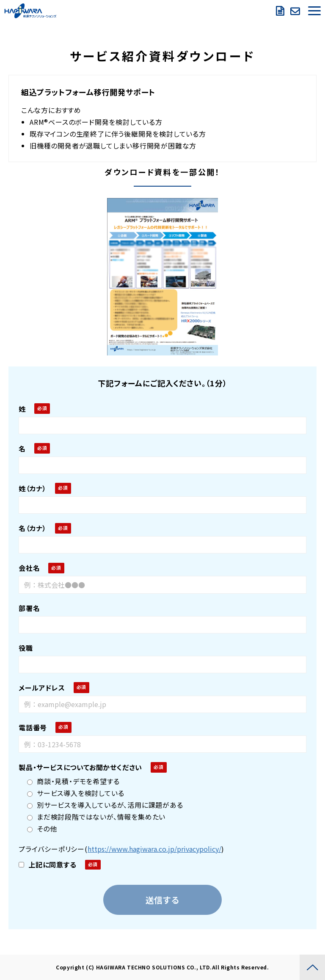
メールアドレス (42, 688)
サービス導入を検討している (76, 793)
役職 (26, 648)
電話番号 (33, 727)
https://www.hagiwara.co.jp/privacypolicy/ (154, 849)
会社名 (29, 568)
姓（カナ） (33, 488)
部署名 (29, 608)
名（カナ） (33, 528)
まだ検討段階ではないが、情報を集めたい (96, 817)
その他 (42, 829)
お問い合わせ (296, 11)
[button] (314, 11)
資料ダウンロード (281, 11)
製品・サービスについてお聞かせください (80, 767)
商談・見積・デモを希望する (73, 781)
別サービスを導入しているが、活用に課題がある (105, 805)
